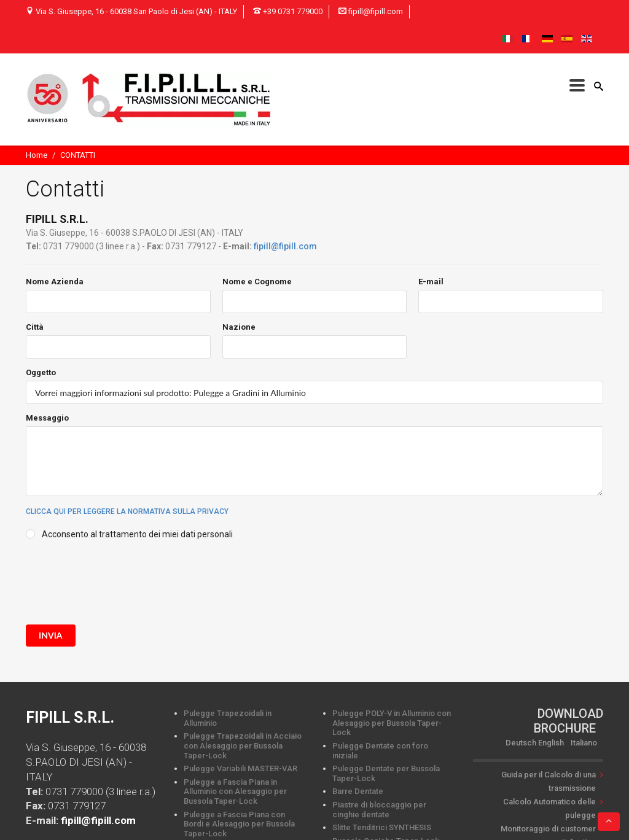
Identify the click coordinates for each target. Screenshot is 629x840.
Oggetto (41, 372)
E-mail (431, 282)
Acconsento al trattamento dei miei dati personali (137, 534)
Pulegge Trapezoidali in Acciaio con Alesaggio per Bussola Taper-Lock (243, 745)
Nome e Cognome (257, 282)
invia (51, 635)
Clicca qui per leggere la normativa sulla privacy (127, 511)
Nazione (239, 327)
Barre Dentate (358, 791)
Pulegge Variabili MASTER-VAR (240, 768)
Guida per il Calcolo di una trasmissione (549, 781)
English (551, 743)
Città (35, 327)
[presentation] (119, 580)
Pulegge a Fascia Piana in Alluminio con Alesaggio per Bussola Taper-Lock (235, 791)
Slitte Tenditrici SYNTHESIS (382, 827)
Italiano (584, 743)
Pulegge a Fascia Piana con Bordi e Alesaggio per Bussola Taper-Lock (239, 824)
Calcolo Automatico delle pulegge (549, 808)
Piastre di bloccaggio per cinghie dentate (379, 810)
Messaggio (47, 418)
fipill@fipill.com (285, 246)
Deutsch (521, 743)
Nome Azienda (55, 282)
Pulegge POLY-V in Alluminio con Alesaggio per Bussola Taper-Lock (392, 723)
